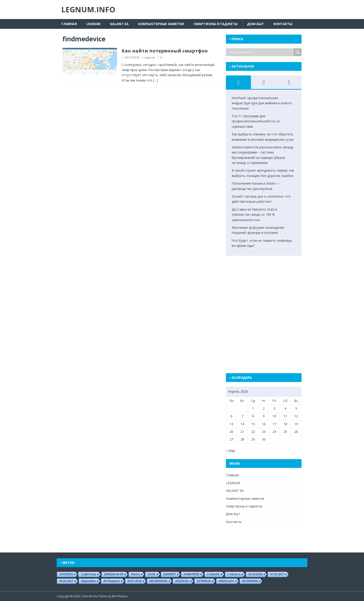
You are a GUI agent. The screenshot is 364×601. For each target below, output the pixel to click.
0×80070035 (191, 574)
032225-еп (182, 581)
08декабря (88, 581)
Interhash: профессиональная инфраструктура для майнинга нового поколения (262, 103)
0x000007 (170, 574)
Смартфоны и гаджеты (216, 24)
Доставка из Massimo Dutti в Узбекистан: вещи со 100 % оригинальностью (254, 215)
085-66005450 (158, 581)
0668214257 (226, 581)
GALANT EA (119, 24)
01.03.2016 (255, 574)
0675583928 (250, 581)
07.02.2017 (277, 574)
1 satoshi (213, 574)
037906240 (204, 581)
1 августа (234, 574)
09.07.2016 (135, 581)
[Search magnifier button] (298, 52)
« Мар (231, 451)
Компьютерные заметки (161, 24)
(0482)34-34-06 (114, 574)
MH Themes (120, 596)
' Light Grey (88, 574)
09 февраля (112, 581)
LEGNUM (93, 24)
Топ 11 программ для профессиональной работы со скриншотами (256, 121)
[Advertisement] (268, 308)
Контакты (283, 24)
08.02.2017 (66, 581)
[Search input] (261, 52)
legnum (150, 57)
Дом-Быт (255, 24)
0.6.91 (151, 574)
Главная (69, 24)
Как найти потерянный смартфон (165, 51)
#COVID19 (66, 574)
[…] (156, 80)
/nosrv (135, 574)
